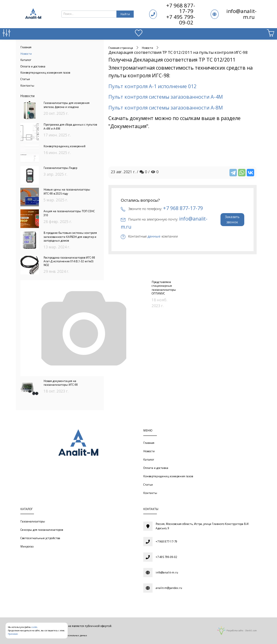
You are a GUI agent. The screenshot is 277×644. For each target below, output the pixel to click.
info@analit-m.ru (241, 14)
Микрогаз (27, 547)
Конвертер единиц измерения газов (45, 73)
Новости (26, 54)
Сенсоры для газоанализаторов (42, 530)
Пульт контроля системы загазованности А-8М (166, 108)
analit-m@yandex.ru (169, 588)
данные (154, 236)
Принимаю (13, 634)
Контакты (27, 86)
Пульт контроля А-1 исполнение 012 (152, 86)
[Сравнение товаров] (6, 34)
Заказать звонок (232, 219)
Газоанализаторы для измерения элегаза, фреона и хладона (67, 105)
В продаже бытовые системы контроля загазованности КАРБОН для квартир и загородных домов (70, 237)
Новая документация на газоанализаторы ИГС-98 (61, 383)
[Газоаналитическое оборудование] (77, 444)
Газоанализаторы (33, 522)
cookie (34, 627)
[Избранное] (139, 34)
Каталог (26, 60)
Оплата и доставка (33, 67)
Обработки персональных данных (70, 635)
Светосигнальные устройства (40, 538)
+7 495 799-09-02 (181, 20)
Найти (125, 14)
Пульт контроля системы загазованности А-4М (166, 97)
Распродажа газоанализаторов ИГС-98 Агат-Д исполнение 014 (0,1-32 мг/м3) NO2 (69, 262)
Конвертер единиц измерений (65, 146)
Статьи (25, 79)
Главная (26, 47)
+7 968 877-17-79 (181, 8)
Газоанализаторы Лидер (60, 168)
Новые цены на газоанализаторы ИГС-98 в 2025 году (67, 191)
